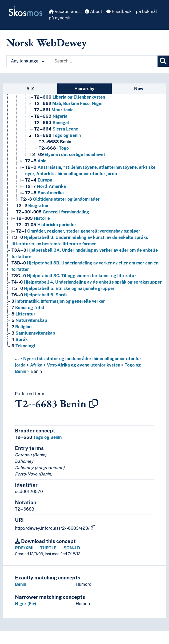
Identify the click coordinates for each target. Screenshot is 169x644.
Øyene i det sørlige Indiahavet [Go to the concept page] (67, 155)
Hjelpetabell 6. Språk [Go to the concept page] (40, 295)
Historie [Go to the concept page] (33, 218)
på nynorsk (60, 18)
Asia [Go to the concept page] (36, 161)
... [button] (17, 359)
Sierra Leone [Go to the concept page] (56, 129)
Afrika (36, 365)
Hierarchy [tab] (84, 89)
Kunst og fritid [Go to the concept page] (28, 308)
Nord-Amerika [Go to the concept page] (45, 186)
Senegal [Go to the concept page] (52, 123)
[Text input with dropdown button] (104, 61)
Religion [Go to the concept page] (21, 327)
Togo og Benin (38, 437)
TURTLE (48, 548)
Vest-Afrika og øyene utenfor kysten (84, 365)
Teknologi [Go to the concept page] (23, 346)
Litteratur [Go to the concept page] (23, 314)
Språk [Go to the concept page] (20, 340)
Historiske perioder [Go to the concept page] (46, 225)
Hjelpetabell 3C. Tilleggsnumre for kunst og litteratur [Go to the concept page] (74, 276)
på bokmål (146, 12)
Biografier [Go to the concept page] (32, 206)
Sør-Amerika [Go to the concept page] (44, 193)
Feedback (119, 12)
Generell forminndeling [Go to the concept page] (53, 212)
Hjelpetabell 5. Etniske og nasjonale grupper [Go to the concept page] (63, 289)
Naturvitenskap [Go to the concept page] (29, 320)
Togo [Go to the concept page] (54, 148)
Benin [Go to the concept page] (55, 142)
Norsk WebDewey (47, 43)
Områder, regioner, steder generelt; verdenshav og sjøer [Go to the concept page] (78, 231)
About (93, 12)
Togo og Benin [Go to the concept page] (57, 135)
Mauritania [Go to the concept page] (54, 110)
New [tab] (139, 89)
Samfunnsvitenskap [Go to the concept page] (33, 333)
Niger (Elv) (25, 604)
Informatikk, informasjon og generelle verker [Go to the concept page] (58, 301)
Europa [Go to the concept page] (39, 180)
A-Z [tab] (30, 89)
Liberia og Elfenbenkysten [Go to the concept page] (70, 97)
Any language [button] (28, 61)
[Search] (163, 61)
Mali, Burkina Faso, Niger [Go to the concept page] (69, 104)
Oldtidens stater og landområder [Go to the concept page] (60, 199)
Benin (36, 371)
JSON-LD (71, 548)
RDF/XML (25, 548)
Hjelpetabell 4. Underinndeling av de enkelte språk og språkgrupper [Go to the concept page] (87, 282)
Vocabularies (65, 12)
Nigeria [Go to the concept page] (51, 116)
